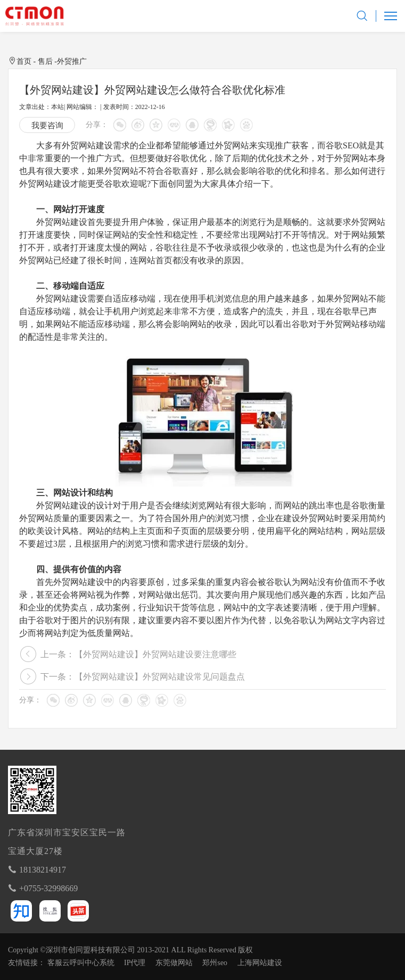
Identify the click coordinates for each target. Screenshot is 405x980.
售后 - (47, 61)
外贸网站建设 (87, 145)
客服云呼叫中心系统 (81, 963)
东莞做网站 (174, 963)
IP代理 (135, 963)
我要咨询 (47, 125)
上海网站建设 (260, 963)
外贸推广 (72, 61)
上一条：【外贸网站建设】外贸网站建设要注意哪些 (138, 654)
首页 (24, 61)
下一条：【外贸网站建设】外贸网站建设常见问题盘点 (143, 677)
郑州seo (215, 963)
